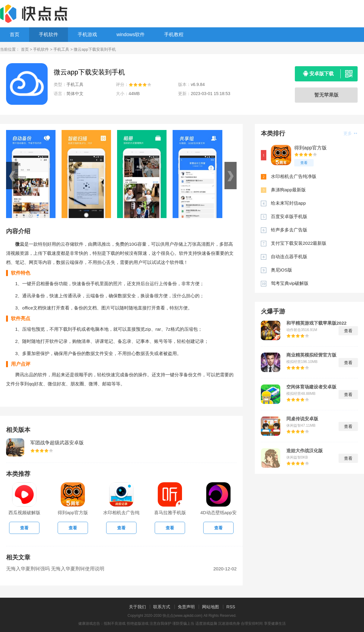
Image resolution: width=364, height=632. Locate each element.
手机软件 (49, 34)
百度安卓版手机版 (289, 216)
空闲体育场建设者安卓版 (311, 387)
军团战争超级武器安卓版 (57, 443)
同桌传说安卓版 (302, 419)
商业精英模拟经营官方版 (311, 355)
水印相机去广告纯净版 (294, 176)
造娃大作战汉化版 (305, 451)
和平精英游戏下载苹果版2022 (316, 323)
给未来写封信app (288, 203)
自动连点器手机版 (289, 256)
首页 (15, 34)
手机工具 (61, 49)
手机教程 (174, 34)
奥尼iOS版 (281, 270)
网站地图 (211, 607)
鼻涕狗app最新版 (288, 190)
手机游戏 (87, 34)
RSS (231, 607)
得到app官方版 (310, 148)
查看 (304, 163)
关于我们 (137, 607)
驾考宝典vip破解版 (290, 283)
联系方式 (162, 607)
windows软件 (131, 34)
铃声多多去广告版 (289, 230)
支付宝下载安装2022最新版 (299, 243)
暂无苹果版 (326, 95)
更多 (350, 133)
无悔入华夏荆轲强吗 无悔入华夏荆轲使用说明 (55, 569)
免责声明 (186, 607)
